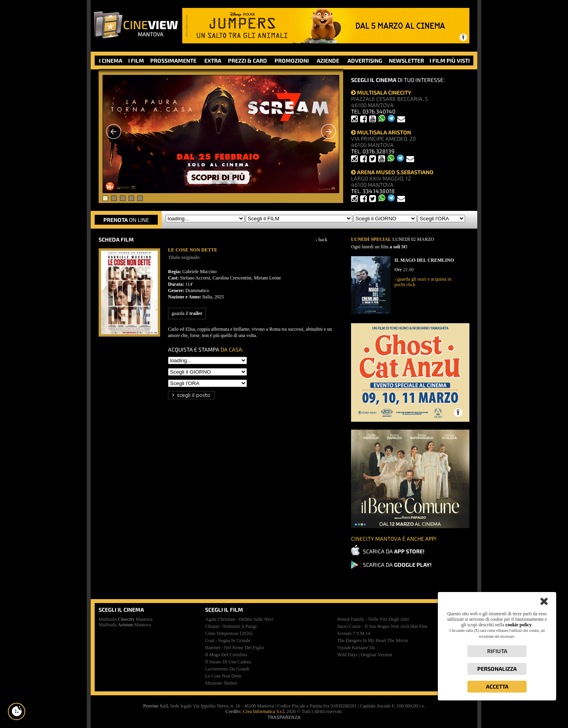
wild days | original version (365, 655)
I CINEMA (111, 61)
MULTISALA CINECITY (381, 92)
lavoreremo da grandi (227, 669)
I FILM (136, 61)
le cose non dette (223, 676)
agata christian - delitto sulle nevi (239, 619)
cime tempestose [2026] (229, 633)
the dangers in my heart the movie (373, 640)
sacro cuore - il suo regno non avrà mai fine (382, 626)
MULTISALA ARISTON (381, 132)
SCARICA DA (394, 551)
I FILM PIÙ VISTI (450, 61)
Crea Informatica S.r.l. (264, 711)
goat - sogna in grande (228, 640)
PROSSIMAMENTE (173, 61)
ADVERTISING (365, 61)
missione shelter (221, 683)
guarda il (187, 313)
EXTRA (213, 61)
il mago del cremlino (226, 655)
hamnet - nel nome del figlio (235, 648)
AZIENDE (328, 61)
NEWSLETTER (406, 61)
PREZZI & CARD (248, 61)
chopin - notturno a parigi (231, 626)
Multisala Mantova (126, 619)
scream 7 (354, 633)
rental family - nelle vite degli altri (373, 619)
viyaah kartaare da (356, 648)
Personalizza (497, 669)
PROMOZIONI (292, 61)
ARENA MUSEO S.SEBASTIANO (392, 172)
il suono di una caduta (228, 662)
